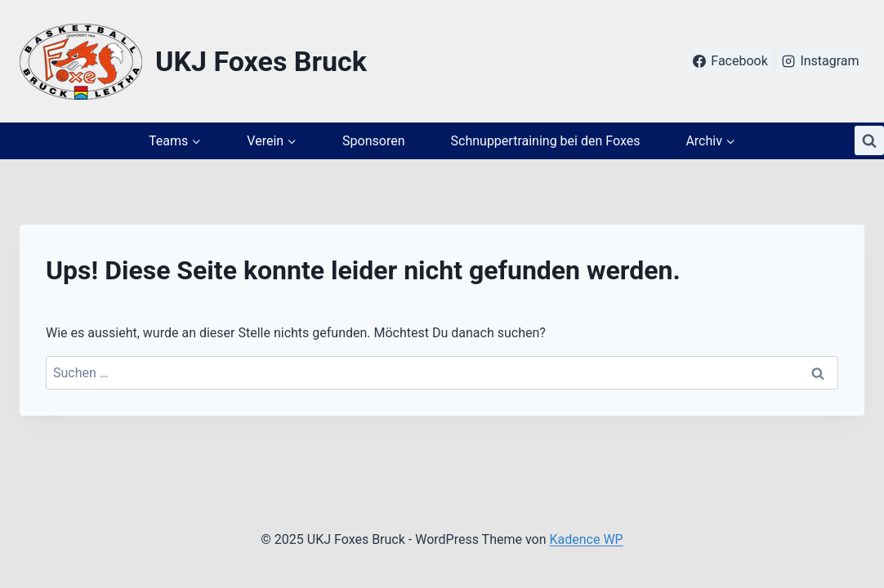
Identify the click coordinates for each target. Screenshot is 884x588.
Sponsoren (373, 141)
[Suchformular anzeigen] (869, 140)
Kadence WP (586, 539)
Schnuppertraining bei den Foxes (546, 141)
